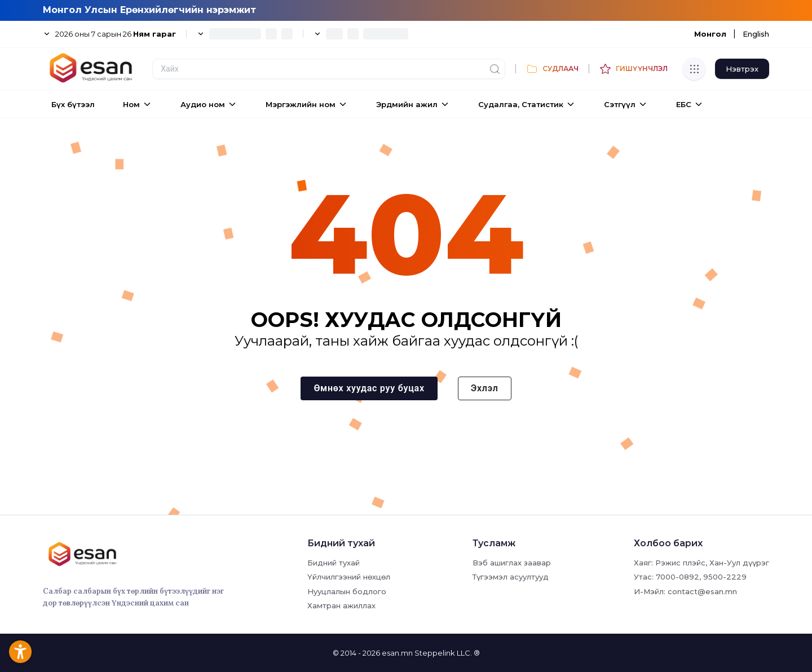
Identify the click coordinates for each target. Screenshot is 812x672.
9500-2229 (725, 577)
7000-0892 (678, 577)
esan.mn (397, 653)
